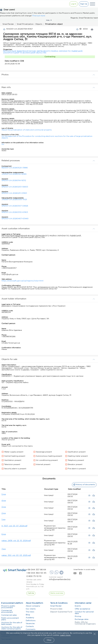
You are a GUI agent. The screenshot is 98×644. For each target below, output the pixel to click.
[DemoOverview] (57, 593)
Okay (49, 640)
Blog (28, 615)
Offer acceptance (82, 609)
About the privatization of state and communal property (27, 130)
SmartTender (56, 606)
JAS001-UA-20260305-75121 (14, 200)
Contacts (30, 626)
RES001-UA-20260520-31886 (15, 168)
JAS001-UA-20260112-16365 (14, 174)
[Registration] (84, 4)
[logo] (15, 570)
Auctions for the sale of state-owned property (12, 628)
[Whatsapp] (56, 574)
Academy (30, 618)
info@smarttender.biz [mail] (60, 579)
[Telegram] (61, 573)
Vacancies (30, 624)
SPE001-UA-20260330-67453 (15, 212)
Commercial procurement (7, 611)
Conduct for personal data (84, 613)
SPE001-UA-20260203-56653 (15, 187)
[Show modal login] (73, 4)
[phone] (36, 570)
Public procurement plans (10, 619)
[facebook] (80, 574)
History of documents (84, 485)
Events (78, 606)
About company (33, 606)
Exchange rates (82, 619)
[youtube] (75, 574)
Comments (31, 629)
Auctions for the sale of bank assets (12, 623)
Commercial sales (9, 615)
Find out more (39, 16)
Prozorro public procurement (8, 607)
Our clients (31, 609)
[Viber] (51, 573)
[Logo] (11, 4)
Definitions (31, 621)
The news (30, 612)
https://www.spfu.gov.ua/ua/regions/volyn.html (22, 281)
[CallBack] (31, 593)
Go (3, 144)
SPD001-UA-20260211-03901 (14, 193)
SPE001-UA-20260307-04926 (15, 206)
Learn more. (65, 635)
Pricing (78, 616)
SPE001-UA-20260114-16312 (14, 181)
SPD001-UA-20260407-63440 (15, 219)
